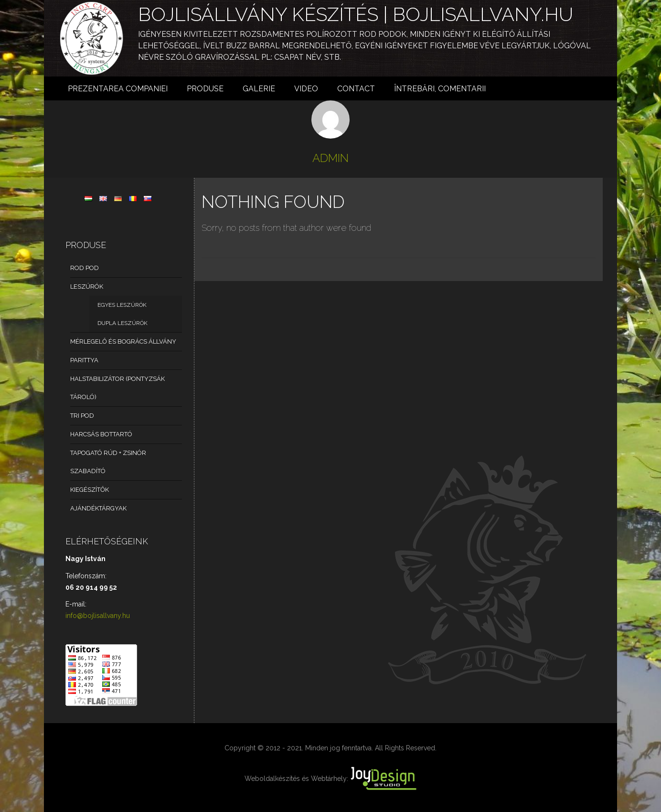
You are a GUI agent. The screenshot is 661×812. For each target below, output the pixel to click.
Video (306, 89)
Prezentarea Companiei (118, 89)
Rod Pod (85, 268)
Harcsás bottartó (101, 434)
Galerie (259, 89)
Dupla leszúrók (123, 323)
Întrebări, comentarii (440, 89)
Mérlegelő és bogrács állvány (123, 341)
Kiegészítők (90, 490)
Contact (356, 89)
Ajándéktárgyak (98, 508)
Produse (205, 89)
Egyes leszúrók (122, 305)
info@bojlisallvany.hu (98, 616)
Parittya (84, 360)
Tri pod (82, 416)
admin (330, 158)
